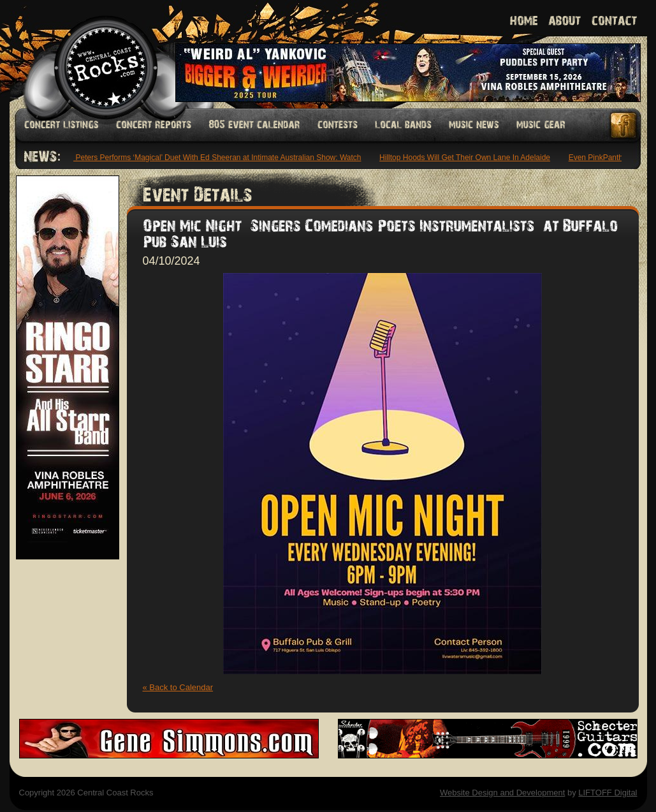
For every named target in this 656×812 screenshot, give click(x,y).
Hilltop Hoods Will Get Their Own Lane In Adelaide (467, 158)
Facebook (624, 125)
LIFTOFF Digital (608, 793)
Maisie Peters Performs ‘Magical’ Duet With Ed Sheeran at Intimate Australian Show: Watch (208, 158)
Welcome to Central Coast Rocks (91, 54)
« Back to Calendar (178, 687)
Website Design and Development (502, 793)
